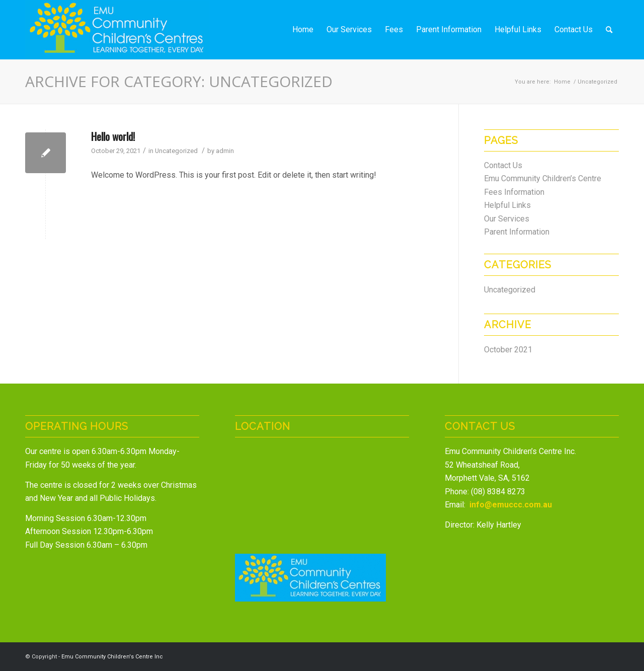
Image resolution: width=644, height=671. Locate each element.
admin (225, 151)
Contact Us (503, 165)
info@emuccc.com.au (511, 505)
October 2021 (508, 350)
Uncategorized (176, 151)
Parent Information (517, 232)
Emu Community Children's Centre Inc (112, 657)
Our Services (507, 219)
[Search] (609, 30)
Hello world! (113, 136)
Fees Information (514, 192)
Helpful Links (507, 205)
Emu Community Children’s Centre (543, 178)
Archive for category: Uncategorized (179, 81)
